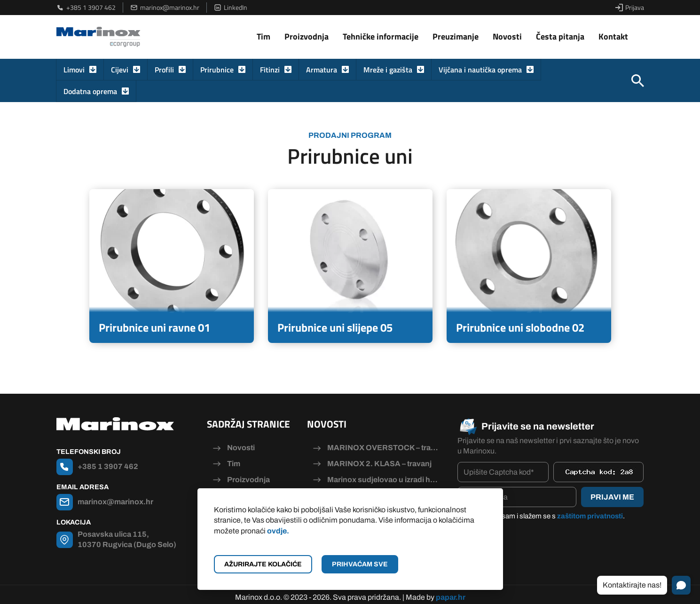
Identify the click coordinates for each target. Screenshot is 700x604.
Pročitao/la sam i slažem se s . (546, 516)
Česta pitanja (560, 36)
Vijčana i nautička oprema (480, 70)
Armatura (322, 70)
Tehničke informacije (381, 36)
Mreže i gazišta (388, 70)
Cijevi (120, 70)
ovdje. (278, 531)
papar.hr (451, 591)
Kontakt (613, 36)
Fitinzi (270, 70)
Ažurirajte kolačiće (263, 564)
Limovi (74, 70)
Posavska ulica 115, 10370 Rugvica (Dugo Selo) (127, 539)
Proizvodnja (307, 36)
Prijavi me (612, 497)
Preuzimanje (456, 36)
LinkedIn (231, 8)
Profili (164, 70)
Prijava (630, 8)
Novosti (507, 36)
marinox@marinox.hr (165, 8)
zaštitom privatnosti (590, 516)
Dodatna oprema (90, 91)
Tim (263, 36)
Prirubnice (217, 70)
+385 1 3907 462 (86, 8)
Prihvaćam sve (360, 564)
